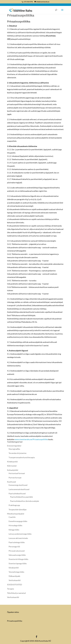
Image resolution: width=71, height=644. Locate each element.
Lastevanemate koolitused (19, 489)
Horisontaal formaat (17, 473)
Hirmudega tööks (15, 525)
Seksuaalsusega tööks (17, 555)
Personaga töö (14, 547)
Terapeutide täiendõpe (18, 510)
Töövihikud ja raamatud (16, 593)
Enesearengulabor (14, 446)
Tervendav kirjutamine (17, 453)
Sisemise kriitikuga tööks (18, 559)
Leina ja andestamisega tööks (20, 534)
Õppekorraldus (13, 612)
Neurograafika (14, 449)
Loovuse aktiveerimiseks (18, 538)
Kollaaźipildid (13, 470)
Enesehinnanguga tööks (18, 521)
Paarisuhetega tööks (17, 542)
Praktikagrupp (14, 505)
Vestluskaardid (15, 580)
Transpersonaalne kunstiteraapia (22, 457)
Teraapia (10, 589)
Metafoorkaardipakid (16, 514)
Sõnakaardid (14, 568)
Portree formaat (15, 478)
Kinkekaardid (12, 462)
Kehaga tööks (14, 530)
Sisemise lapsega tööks (18, 563)
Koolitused (11, 482)
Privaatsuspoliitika (15, 621)
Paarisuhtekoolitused (17, 494)
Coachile (12, 517)
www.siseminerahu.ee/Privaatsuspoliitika (31, 439)
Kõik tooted (12, 466)
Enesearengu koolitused (18, 485)
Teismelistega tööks (16, 572)
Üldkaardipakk (14, 576)
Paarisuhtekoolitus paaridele (22, 497)
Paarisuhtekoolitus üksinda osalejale (25, 501)
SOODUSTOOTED (15, 585)
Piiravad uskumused (17, 551)
